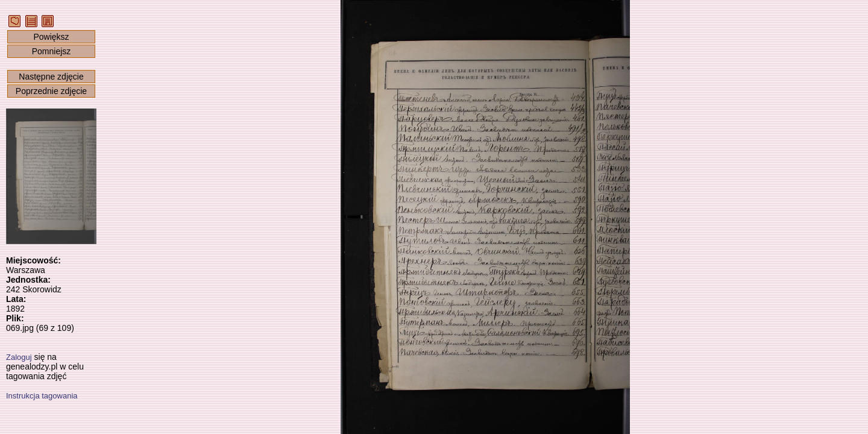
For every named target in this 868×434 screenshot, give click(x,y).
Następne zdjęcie (51, 77)
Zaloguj (19, 357)
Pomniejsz (52, 51)
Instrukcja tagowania (42, 396)
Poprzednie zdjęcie (51, 91)
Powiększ (51, 37)
